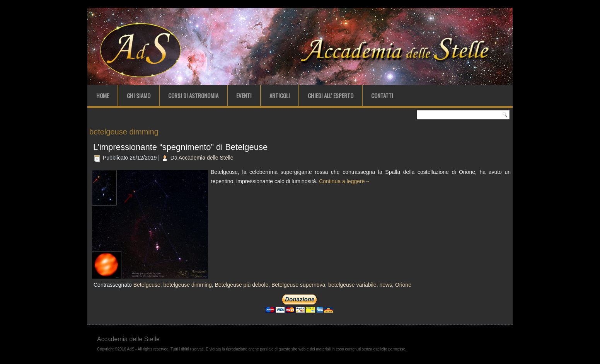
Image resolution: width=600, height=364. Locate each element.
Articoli (280, 95)
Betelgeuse (147, 285)
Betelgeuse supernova (298, 285)
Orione (403, 285)
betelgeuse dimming (188, 285)
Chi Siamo (139, 95)
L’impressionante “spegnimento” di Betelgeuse (180, 147)
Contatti (382, 95)
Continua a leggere (344, 181)
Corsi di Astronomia (193, 95)
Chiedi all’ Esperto (331, 95)
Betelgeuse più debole (242, 285)
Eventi (244, 95)
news (386, 285)
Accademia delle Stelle (206, 158)
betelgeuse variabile (352, 285)
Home (103, 95)
